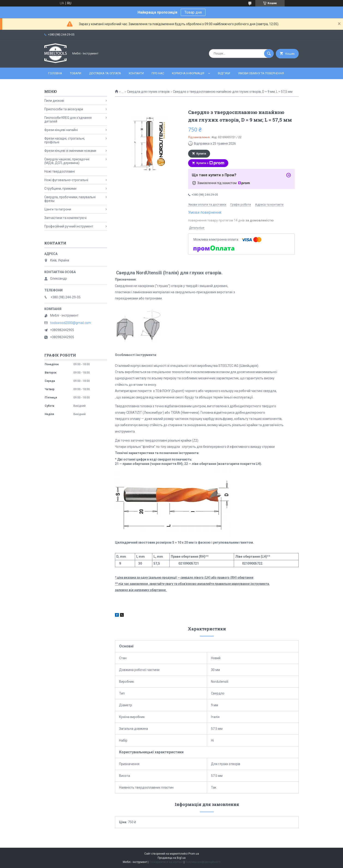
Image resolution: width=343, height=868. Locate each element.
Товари (76, 73)
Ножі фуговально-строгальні (66, 180)
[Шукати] (269, 54)
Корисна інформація (188, 73)
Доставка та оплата (105, 73)
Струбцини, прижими (60, 189)
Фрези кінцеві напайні (61, 130)
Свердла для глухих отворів (148, 92)
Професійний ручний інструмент (69, 226)
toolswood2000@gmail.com (71, 323)
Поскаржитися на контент (166, 862)
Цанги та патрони (58, 209)
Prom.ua (194, 854)
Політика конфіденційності (203, 862)
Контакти (136, 73)
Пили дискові (54, 101)
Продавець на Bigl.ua (172, 858)
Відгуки (224, 73)
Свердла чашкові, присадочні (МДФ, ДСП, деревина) (67, 161)
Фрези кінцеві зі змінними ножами (70, 151)
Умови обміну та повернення (261, 73)
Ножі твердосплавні (60, 171)
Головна (55, 73)
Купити (201, 154)
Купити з (210, 163)
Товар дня (193, 12)
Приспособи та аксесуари (64, 109)
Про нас (158, 73)
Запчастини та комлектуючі (65, 218)
